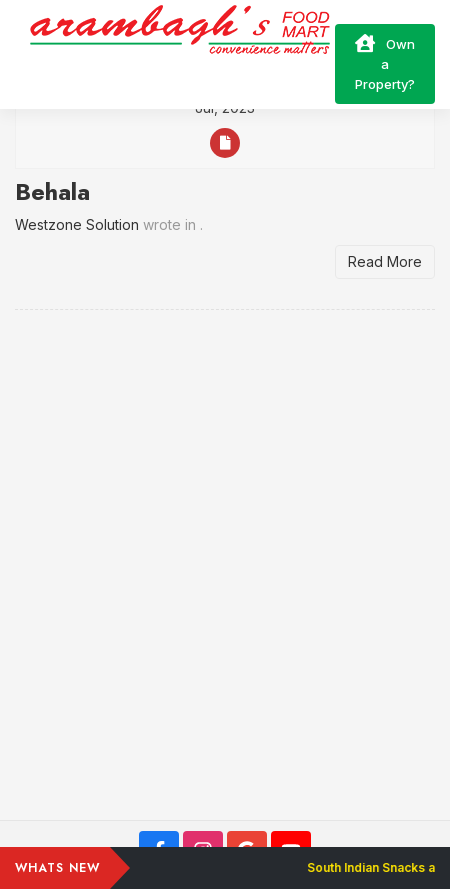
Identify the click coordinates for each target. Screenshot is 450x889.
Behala (52, 191)
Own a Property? (385, 63)
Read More (385, 261)
